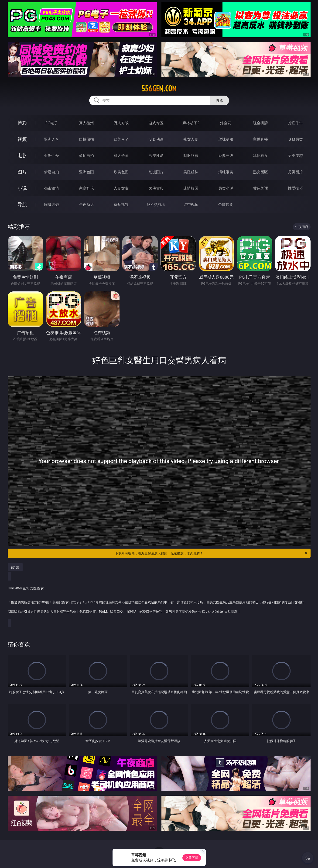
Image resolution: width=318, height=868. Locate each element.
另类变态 (295, 156)
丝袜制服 (226, 139)
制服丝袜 (191, 156)
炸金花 (226, 123)
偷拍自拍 (86, 156)
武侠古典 (156, 188)
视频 (22, 139)
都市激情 (51, 188)
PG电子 (52, 123)
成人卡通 (121, 156)
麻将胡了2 (191, 123)
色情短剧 (226, 204)
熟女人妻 (191, 139)
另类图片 (295, 172)
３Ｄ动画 (156, 139)
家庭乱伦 (86, 188)
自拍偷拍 (86, 139)
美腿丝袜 (191, 172)
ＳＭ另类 (295, 139)
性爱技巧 (295, 188)
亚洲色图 (86, 172)
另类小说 (226, 188)
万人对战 (121, 123)
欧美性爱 (156, 156)
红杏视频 (191, 204)
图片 (22, 172)
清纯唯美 (226, 172)
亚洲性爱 (51, 156)
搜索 (220, 100)
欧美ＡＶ (121, 139)
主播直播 (260, 139)
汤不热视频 (156, 204)
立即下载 (192, 858)
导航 (22, 204)
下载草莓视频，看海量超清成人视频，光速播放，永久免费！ (212, 553)
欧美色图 (121, 172)
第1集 (15, 567)
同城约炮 (51, 204)
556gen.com (159, 89)
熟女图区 (260, 172)
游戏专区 (156, 123)
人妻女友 (121, 188)
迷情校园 (191, 188)
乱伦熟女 (260, 156)
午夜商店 (86, 204)
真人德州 (86, 123)
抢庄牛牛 (295, 123)
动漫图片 (156, 172)
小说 (22, 188)
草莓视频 (121, 204)
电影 (22, 155)
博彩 (22, 123)
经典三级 (226, 156)
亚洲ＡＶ (51, 139)
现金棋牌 (260, 123)
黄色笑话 (260, 188)
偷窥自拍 (51, 172)
